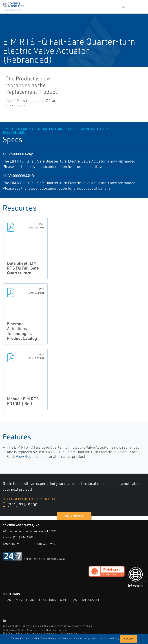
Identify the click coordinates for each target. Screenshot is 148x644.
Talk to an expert (74, 516)
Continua (49, 600)
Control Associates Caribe (80, 600)
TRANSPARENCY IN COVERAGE (62, 626)
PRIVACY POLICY (32, 626)
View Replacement (31, 456)
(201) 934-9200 (20, 505)
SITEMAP (87, 626)
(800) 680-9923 (46, 544)
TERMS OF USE (11, 626)
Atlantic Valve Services (20, 600)
